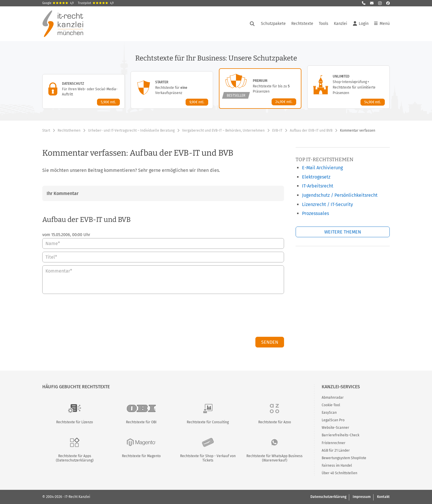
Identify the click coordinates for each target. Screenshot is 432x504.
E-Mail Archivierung (322, 168)
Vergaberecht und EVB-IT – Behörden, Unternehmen (223, 130)
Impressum (362, 497)
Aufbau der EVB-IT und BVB (311, 130)
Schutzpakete (273, 24)
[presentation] (240, 317)
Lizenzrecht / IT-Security (327, 204)
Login (361, 24)
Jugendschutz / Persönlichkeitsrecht (340, 195)
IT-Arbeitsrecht (318, 186)
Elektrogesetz (316, 177)
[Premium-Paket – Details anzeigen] (260, 89)
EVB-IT (277, 130)
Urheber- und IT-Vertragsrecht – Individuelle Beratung (131, 130)
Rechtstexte (302, 24)
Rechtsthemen (69, 130)
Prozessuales (315, 213)
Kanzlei (341, 24)
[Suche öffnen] (252, 24)
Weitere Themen (343, 232)
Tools (324, 24)
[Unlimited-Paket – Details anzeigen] (348, 87)
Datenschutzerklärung (328, 497)
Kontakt (383, 497)
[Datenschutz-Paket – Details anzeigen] (84, 91)
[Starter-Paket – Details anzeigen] (172, 90)
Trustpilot (96, 3)
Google (58, 3)
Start (46, 130)
